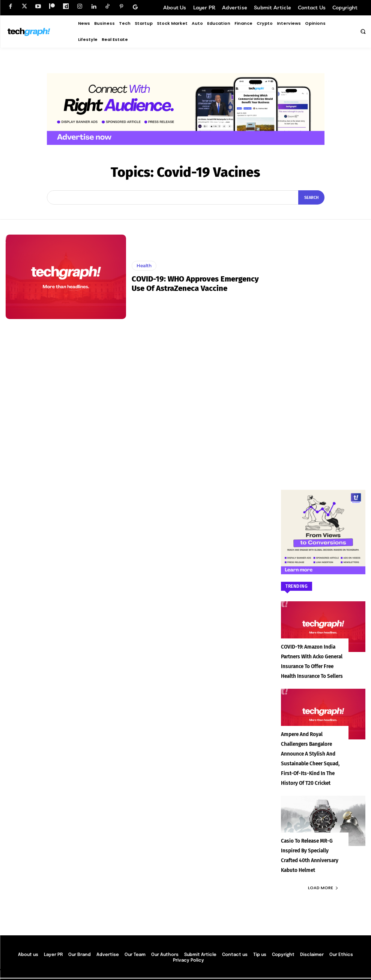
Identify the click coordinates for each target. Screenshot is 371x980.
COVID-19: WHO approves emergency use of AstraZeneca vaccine (202, 284)
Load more (323, 864)
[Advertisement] (323, 347)
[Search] (311, 197)
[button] (363, 31)
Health (144, 266)
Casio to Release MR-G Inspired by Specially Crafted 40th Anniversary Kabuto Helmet (314, 837)
